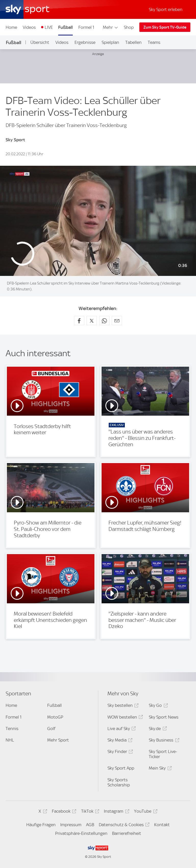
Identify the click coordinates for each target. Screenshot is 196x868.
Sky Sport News (164, 717)
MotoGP (55, 717)
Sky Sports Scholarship (119, 782)
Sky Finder (119, 752)
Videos (29, 27)
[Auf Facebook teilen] (79, 321)
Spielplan (110, 42)
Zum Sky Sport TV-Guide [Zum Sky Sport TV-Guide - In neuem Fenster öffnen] (165, 27)
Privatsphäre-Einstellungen (81, 833)
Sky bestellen (122, 706)
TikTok (89, 812)
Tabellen (133, 42)
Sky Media (119, 741)
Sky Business (163, 741)
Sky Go (157, 706)
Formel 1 (86, 27)
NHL (10, 740)
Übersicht (40, 42)
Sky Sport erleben (166, 9)
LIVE (49, 27)
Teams (154, 42)
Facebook (63, 812)
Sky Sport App (121, 768)
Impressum (71, 825)
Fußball (65, 27)
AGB (90, 825)
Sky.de (157, 729)
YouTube (145, 812)
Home (11, 27)
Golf (51, 729)
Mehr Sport (58, 740)
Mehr (111, 27)
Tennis (12, 729)
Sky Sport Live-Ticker (163, 754)
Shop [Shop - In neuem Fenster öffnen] (129, 27)
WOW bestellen (124, 718)
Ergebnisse (85, 42)
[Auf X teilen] (92, 321)
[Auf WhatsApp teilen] (104, 321)
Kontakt (162, 825)
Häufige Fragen (41, 825)
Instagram (116, 812)
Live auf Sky (121, 729)
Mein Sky (159, 769)
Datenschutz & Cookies (123, 826)
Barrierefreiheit (127, 833)
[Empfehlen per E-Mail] (117, 321)
